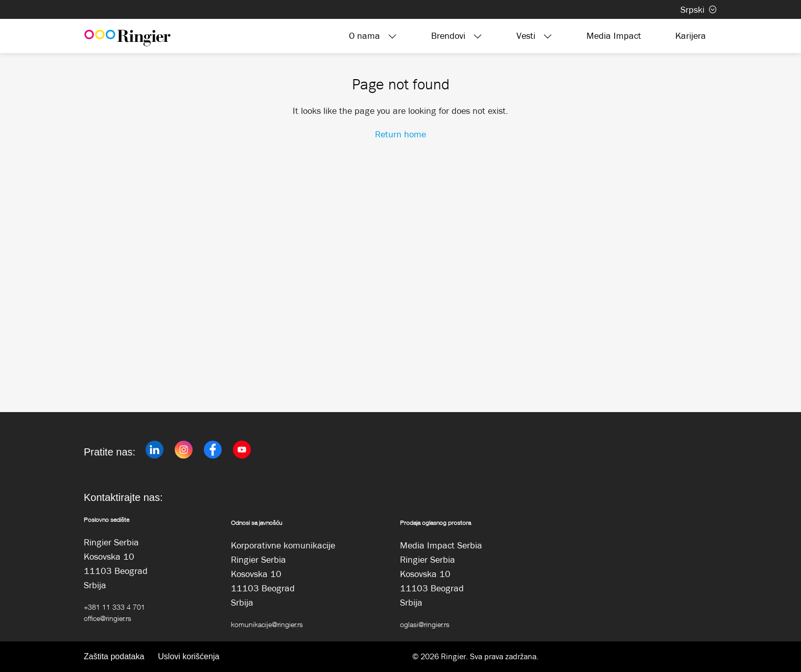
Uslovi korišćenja (189, 656)
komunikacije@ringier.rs (267, 624)
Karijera (691, 36)
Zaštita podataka (114, 656)
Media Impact (614, 36)
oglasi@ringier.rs (425, 624)
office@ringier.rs (108, 618)
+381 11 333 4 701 (114, 607)
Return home (400, 134)
